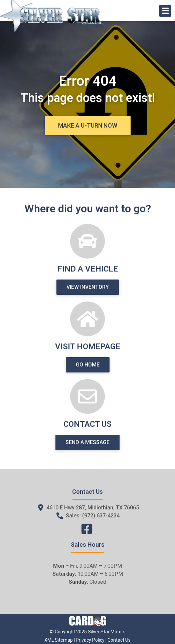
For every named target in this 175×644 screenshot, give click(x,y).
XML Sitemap (59, 640)
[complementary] (155, 624)
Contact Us (119, 640)
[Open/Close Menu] (165, 11)
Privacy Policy (90, 640)
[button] (88, 126)
